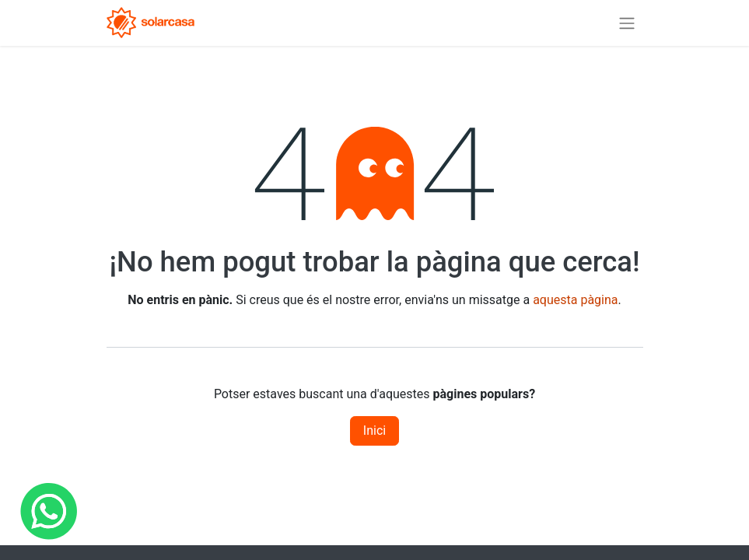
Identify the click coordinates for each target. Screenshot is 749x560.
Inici (374, 430)
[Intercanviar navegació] (627, 23)
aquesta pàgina (575, 300)
